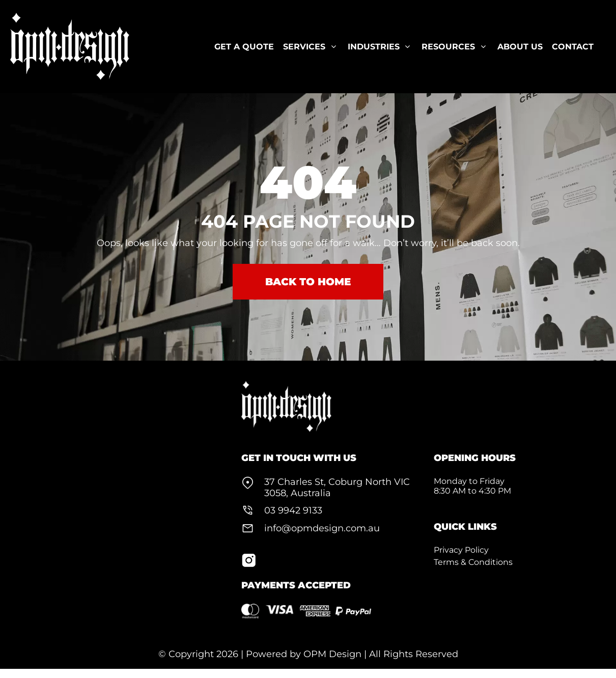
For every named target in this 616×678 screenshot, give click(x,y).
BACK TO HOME (308, 282)
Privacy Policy (461, 550)
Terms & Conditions (473, 562)
